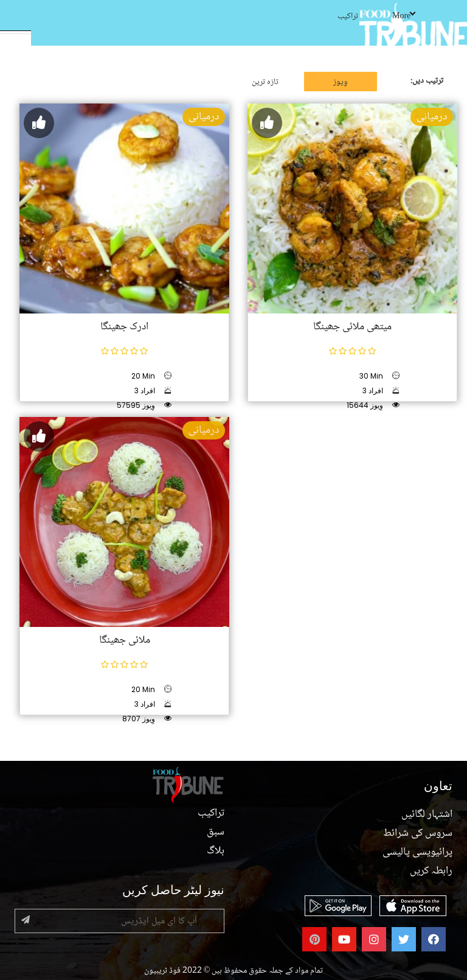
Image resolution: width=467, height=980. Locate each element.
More (403, 16)
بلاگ (216, 851)
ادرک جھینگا (124, 327)
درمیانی (204, 117)
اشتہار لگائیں (427, 814)
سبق (216, 832)
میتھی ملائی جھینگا (352, 327)
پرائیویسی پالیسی (417, 852)
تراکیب (348, 16)
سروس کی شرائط (418, 833)
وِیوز (341, 82)
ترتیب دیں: (427, 81)
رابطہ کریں (431, 871)
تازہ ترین (265, 82)
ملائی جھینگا (125, 640)
